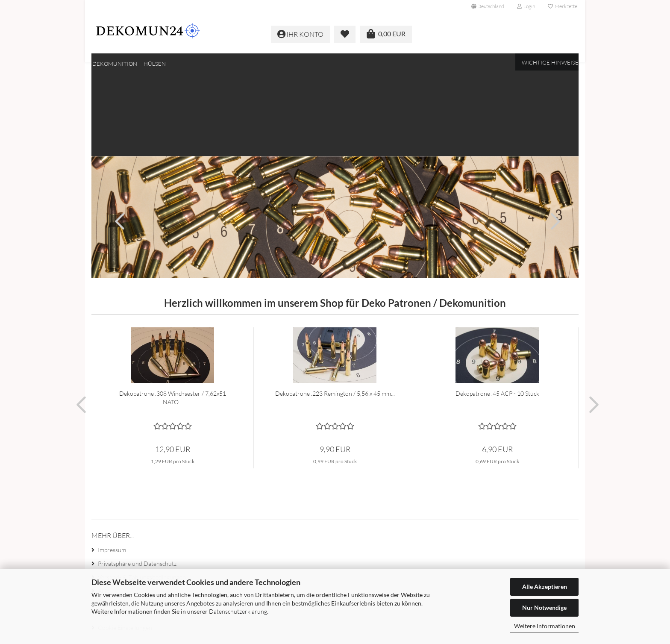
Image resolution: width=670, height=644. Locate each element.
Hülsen (155, 64)
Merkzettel (563, 6)
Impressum (112, 467)
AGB (104, 508)
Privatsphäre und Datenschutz (137, 481)
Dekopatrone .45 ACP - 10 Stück (497, 311)
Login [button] (526, 6)
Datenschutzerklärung (238, 611)
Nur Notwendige (544, 607)
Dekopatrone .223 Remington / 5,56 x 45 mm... (335, 311)
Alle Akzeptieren (545, 587)
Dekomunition (115, 64)
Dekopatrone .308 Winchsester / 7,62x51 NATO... (173, 315)
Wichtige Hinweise (550, 62)
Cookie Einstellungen (125, 545)
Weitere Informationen (545, 626)
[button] (488, 6)
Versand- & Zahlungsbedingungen (142, 495)
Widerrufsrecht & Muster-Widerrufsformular (132, 527)
